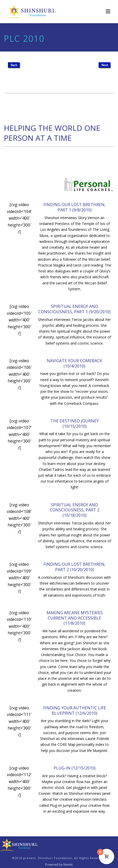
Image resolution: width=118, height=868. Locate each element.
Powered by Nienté (59, 865)
